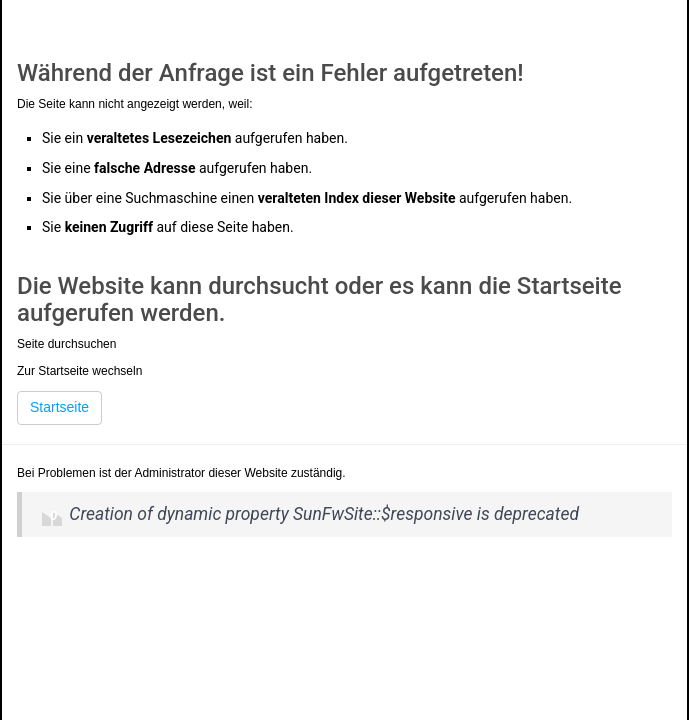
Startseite (59, 407)
